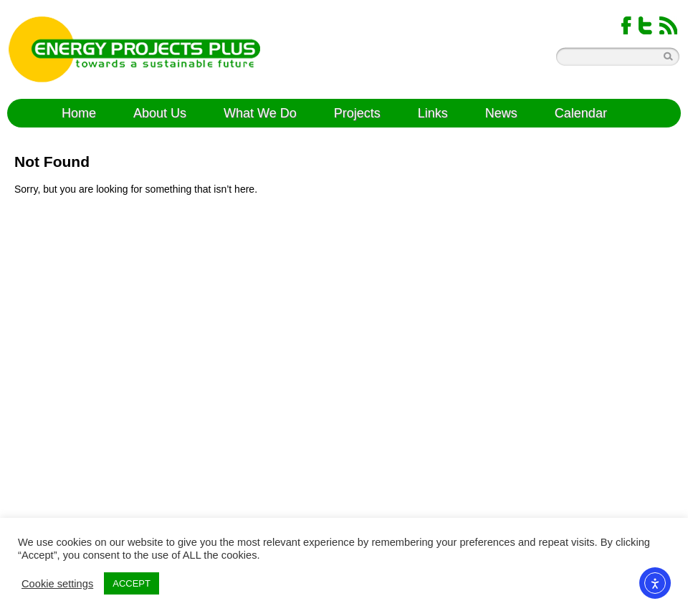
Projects (357, 113)
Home (79, 113)
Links (433, 113)
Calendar (581, 113)
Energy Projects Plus (134, 49)
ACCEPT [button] (132, 583)
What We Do (260, 113)
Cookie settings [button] (57, 584)
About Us (160, 113)
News (501, 113)
